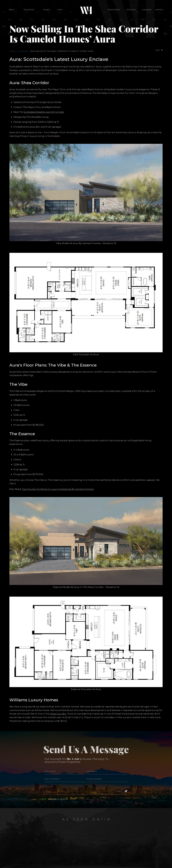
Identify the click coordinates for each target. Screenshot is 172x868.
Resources (30, 10)
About (14, 10)
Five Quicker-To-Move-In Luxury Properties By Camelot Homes (58, 489)
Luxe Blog (145, 10)
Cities (60, 10)
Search (48, 10)
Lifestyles (130, 10)
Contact (157, 10)
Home (12, 51)
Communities (114, 10)
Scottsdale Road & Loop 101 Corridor (44, 112)
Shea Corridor (58, 714)
